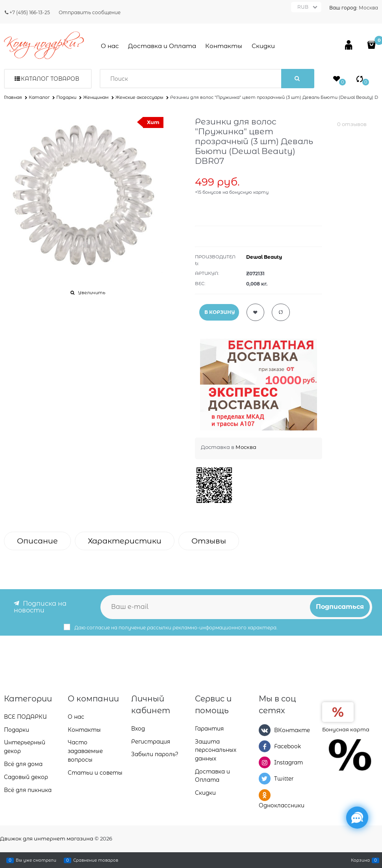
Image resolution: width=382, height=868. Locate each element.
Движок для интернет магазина (47, 838)
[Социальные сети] (357, 818)
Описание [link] (37, 541)
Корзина (360, 860)
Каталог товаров (50, 79)
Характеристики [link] (125, 541)
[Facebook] (265, 746)
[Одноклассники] (265, 795)
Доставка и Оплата (162, 46)
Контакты (224, 46)
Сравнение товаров (96, 860)
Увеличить (92, 293)
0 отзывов (352, 124)
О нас (110, 46)
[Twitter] (265, 779)
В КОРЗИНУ (220, 312)
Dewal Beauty (264, 257)
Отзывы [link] (209, 541)
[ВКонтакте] (265, 729)
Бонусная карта (346, 729)
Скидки (263, 46)
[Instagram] (265, 762)
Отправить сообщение (90, 12)
